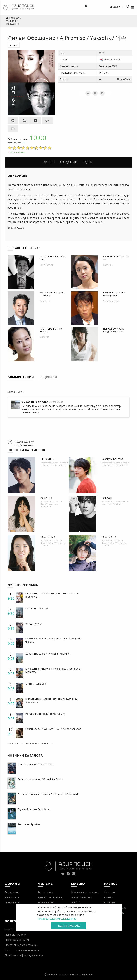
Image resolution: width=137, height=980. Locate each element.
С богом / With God (36, 684)
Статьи (109, 897)
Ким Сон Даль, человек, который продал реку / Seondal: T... (52, 700)
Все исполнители (82, 897)
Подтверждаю (68, 926)
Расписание (12, 897)
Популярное (12, 902)
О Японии (110, 902)
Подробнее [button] (124, 79)
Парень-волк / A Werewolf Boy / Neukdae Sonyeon (53, 729)
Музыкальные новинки (85, 892)
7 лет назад (56, 402)
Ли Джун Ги (47, 459)
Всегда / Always (34, 624)
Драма (14, 45)
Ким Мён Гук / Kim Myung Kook (114, 294)
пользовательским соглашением (57, 919)
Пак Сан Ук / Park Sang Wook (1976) (114, 330)
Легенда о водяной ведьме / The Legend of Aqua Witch (48, 794)
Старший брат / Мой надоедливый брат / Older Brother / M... (52, 595)
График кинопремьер (51, 897)
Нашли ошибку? (24, 442)
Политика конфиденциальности (24, 955)
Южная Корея (113, 60)
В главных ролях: (24, 248)
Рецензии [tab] (48, 377)
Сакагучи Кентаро (113, 459)
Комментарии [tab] (21, 377)
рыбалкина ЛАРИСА (35, 402)
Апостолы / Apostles (29, 824)
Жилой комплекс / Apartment (49, 505)
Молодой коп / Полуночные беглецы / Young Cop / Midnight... (53, 670)
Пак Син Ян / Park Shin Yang (52, 258)
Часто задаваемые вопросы (22, 950)
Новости (110, 892)
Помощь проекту (15, 935)
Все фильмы (45, 892)
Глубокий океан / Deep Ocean (34, 809)
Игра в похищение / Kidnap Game (54, 464)
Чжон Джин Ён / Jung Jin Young (52, 294)
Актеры (49, 162)
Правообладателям (17, 940)
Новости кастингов (26, 450)
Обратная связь (15, 929)
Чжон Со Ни (109, 537)
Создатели (69, 162)
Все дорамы (12, 892)
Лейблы (76, 902)
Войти (115, 7)
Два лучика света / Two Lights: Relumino (48, 654)
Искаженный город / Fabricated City (45, 714)
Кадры (88, 162)
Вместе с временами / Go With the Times (40, 779)
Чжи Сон (107, 498)
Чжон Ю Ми (48, 537)
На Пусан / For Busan (37, 609)
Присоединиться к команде (21, 945)
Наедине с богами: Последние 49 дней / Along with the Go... (53, 640)
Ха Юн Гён (47, 498)
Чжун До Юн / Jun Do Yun (116, 258)
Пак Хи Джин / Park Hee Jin (51, 330)
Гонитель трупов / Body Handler (36, 764)
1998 (102, 53)
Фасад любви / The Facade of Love (53, 544)
